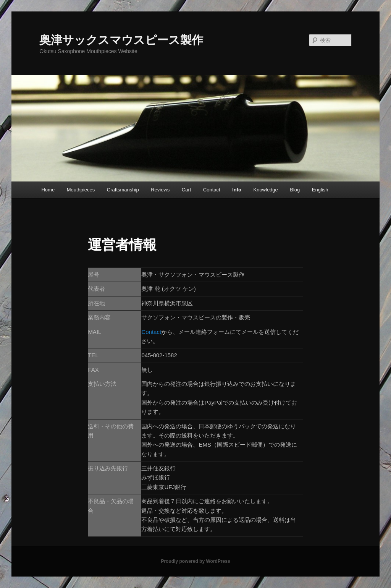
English (320, 190)
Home (48, 190)
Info (237, 190)
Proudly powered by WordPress (195, 561)
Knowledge (265, 190)
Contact (212, 190)
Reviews (160, 190)
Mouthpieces (81, 190)
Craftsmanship (123, 190)
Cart (187, 190)
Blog (295, 190)
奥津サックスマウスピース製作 (121, 40)
